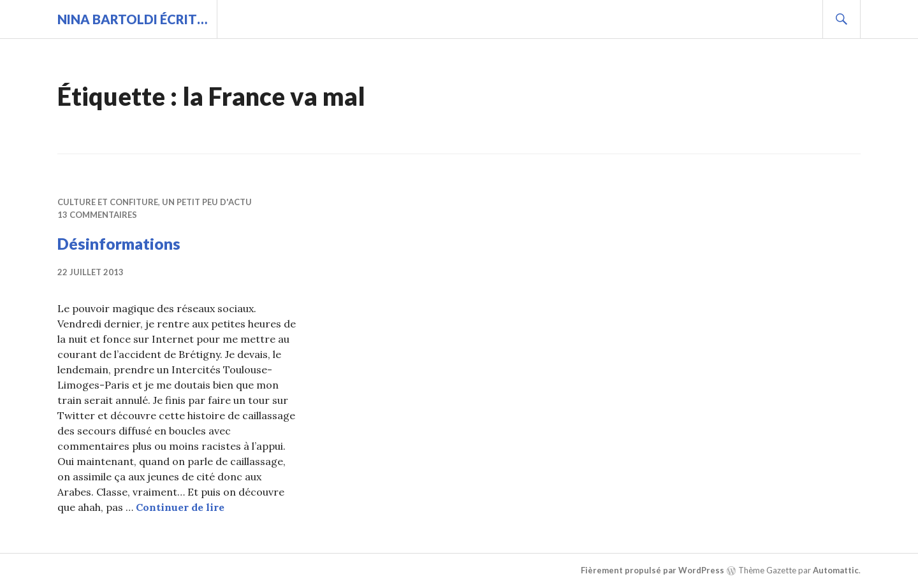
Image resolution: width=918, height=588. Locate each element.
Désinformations (119, 243)
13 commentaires (97, 215)
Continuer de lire (180, 507)
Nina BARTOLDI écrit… (132, 19)
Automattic (836, 570)
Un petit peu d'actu (207, 202)
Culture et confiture (108, 202)
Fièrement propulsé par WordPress (652, 570)
